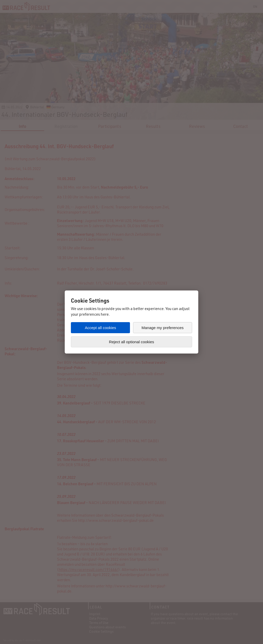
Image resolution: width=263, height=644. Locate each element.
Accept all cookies (100, 328)
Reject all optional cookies (131, 342)
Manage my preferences (163, 328)
